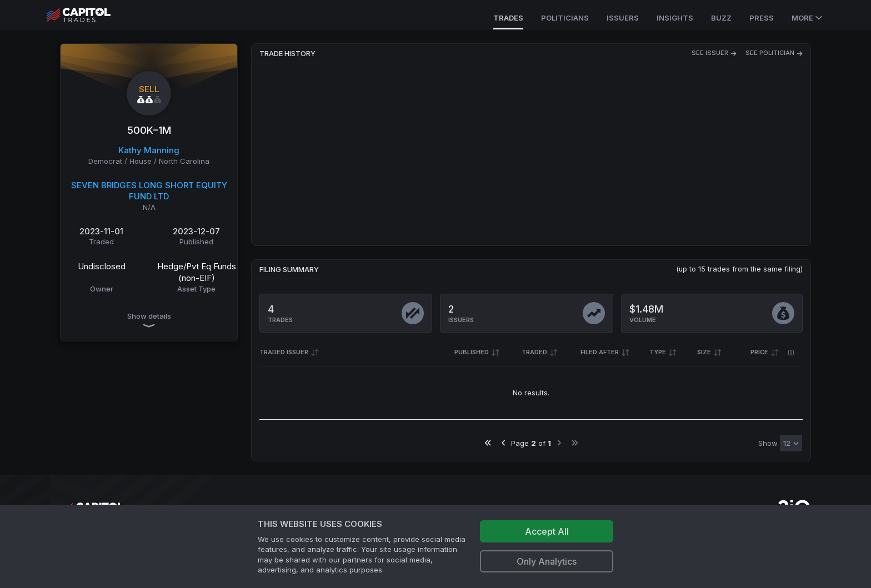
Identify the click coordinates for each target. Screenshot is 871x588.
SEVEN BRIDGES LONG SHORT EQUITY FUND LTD (149, 191)
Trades (508, 18)
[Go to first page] (488, 443)
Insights (675, 18)
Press (762, 18)
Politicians (565, 18)
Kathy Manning (149, 150)
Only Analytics (547, 561)
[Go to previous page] (504, 443)
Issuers (623, 18)
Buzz (721, 18)
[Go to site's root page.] (91, 15)
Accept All (547, 531)
